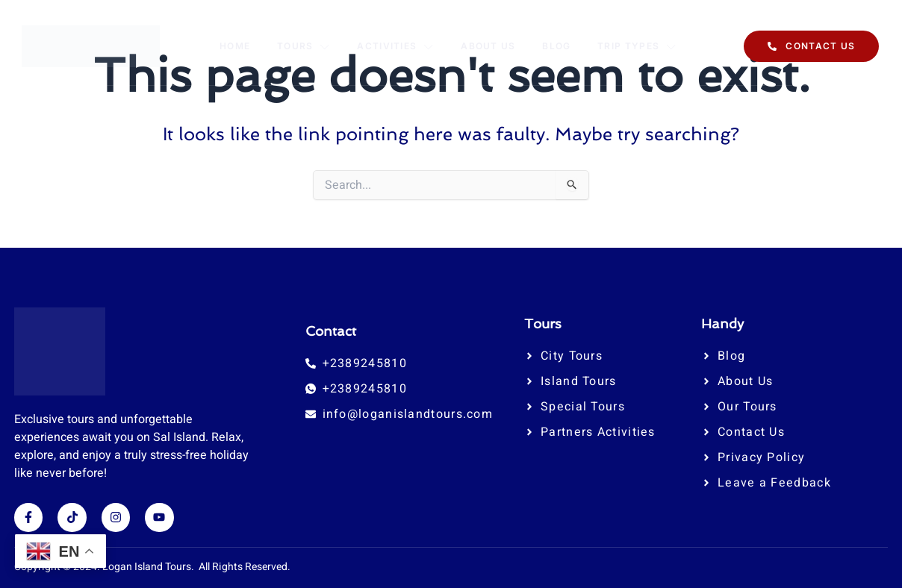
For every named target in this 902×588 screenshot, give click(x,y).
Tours (304, 46)
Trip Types (638, 46)
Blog (557, 46)
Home (234, 46)
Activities (395, 46)
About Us (489, 46)
